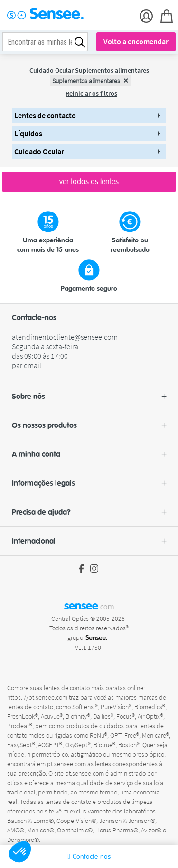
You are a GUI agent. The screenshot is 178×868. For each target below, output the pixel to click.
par (27, 365)
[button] (20, 852)
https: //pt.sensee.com (38, 697)
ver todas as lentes (89, 182)
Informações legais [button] (89, 483)
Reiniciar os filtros (91, 93)
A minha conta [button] (89, 454)
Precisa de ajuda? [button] (89, 512)
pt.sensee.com (67, 764)
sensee (89, 606)
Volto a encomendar (136, 41)
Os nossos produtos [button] (89, 425)
